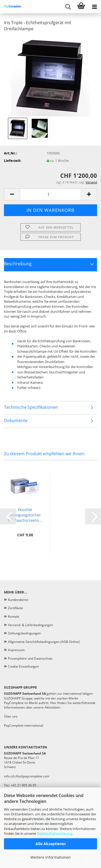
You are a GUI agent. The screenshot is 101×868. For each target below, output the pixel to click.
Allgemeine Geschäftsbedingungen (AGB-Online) (44, 642)
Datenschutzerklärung (55, 833)
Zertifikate (16, 608)
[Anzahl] (50, 194)
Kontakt (14, 616)
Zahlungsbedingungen (24, 633)
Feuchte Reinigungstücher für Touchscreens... (25, 515)
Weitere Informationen (51, 857)
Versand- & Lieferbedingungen (30, 625)
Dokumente (16, 420)
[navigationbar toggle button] (94, 7)
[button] (12, 194)
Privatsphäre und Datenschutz (30, 658)
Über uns (11, 716)
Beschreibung (18, 264)
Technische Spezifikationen (31, 407)
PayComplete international (24, 725)
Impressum (16, 650)
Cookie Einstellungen (23, 666)
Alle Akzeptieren (51, 844)
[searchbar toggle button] (68, 7)
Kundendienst (18, 600)
